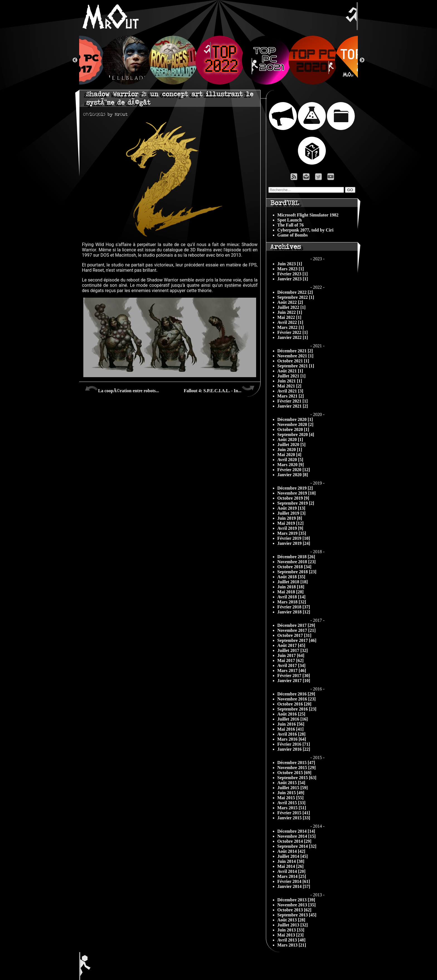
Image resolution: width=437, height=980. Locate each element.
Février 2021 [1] (292, 401)
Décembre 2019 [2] (295, 488)
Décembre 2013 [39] (296, 900)
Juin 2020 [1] (290, 450)
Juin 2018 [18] (291, 587)
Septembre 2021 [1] (296, 366)
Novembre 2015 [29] (296, 768)
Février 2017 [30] (294, 676)
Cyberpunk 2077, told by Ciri (305, 230)
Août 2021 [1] (290, 371)
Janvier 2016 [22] (294, 749)
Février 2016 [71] (294, 744)
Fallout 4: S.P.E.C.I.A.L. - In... (219, 389)
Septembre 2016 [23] (297, 709)
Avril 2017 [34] (291, 665)
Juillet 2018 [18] (292, 582)
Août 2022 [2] (290, 302)
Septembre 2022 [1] (296, 297)
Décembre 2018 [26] (296, 557)
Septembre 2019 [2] (296, 503)
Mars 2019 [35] (292, 533)
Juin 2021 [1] (290, 381)
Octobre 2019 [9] (293, 498)
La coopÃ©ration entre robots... (122, 389)
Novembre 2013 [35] (296, 905)
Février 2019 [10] (294, 538)
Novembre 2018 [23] (296, 562)
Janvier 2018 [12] (294, 612)
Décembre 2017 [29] (296, 625)
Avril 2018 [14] (291, 597)
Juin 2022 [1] (290, 312)
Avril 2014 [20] (291, 871)
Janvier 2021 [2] (293, 406)
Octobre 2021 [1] (293, 361)
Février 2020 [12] (294, 470)
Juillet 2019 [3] (291, 513)
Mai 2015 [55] (290, 798)
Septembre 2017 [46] (297, 640)
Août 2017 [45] (291, 645)
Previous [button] (75, 60)
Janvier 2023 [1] (293, 279)
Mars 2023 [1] (291, 269)
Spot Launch (290, 220)
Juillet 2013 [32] (292, 925)
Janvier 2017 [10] (294, 681)
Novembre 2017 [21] (296, 630)
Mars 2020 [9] (291, 465)
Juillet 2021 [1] (291, 376)
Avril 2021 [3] (290, 391)
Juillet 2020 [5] (291, 445)
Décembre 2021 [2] (295, 351)
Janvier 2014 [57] (294, 886)
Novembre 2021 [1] (295, 356)
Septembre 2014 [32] (297, 846)
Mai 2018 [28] (290, 592)
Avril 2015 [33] (291, 803)
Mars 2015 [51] (292, 808)
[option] (219, 60)
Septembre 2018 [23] (297, 572)
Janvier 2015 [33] (294, 818)
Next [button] (362, 60)
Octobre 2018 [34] (294, 567)
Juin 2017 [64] (291, 655)
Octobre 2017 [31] (294, 635)
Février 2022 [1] (292, 332)
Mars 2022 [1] (291, 327)
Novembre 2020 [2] (295, 424)
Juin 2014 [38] (291, 861)
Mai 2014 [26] (290, 866)
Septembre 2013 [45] (297, 915)
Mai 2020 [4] (289, 455)
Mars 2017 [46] (292, 670)
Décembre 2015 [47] (296, 763)
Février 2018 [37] (294, 607)
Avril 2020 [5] (290, 460)
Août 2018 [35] (291, 577)
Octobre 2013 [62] (294, 910)
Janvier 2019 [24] (294, 543)
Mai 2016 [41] (290, 729)
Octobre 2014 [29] (294, 841)
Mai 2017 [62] (290, 660)
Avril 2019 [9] (290, 528)
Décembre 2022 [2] (295, 292)
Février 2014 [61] (294, 881)
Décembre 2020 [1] (295, 419)
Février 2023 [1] (292, 274)
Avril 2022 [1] (290, 322)
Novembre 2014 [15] (296, 836)
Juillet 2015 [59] (292, 788)
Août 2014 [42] (291, 851)
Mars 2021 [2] (291, 396)
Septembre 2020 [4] (296, 434)
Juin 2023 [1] (290, 264)
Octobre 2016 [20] (294, 704)
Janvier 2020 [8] (293, 475)
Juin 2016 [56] (291, 724)
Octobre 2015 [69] (294, 773)
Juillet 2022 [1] (291, 307)
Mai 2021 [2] (289, 386)
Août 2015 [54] (291, 783)
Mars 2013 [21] (292, 945)
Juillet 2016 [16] (292, 719)
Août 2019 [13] (291, 508)
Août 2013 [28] (291, 920)
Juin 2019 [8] (290, 518)
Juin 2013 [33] (291, 930)
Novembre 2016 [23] (296, 699)
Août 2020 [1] (290, 440)
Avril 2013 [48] (291, 940)
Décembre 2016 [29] (296, 694)
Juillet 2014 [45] (292, 856)
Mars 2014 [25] (292, 876)
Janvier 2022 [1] (293, 337)
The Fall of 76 (291, 225)
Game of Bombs (292, 235)
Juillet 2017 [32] (292, 650)
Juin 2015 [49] (291, 793)
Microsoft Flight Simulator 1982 (308, 215)
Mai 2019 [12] (290, 523)
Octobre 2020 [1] (293, 429)
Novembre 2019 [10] (296, 493)
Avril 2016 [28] (291, 734)
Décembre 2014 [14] (296, 831)
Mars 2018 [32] (292, 602)
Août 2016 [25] (291, 714)
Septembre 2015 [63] (297, 778)
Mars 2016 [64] (292, 739)
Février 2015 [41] (294, 813)
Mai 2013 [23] (290, 935)
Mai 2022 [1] (289, 317)
